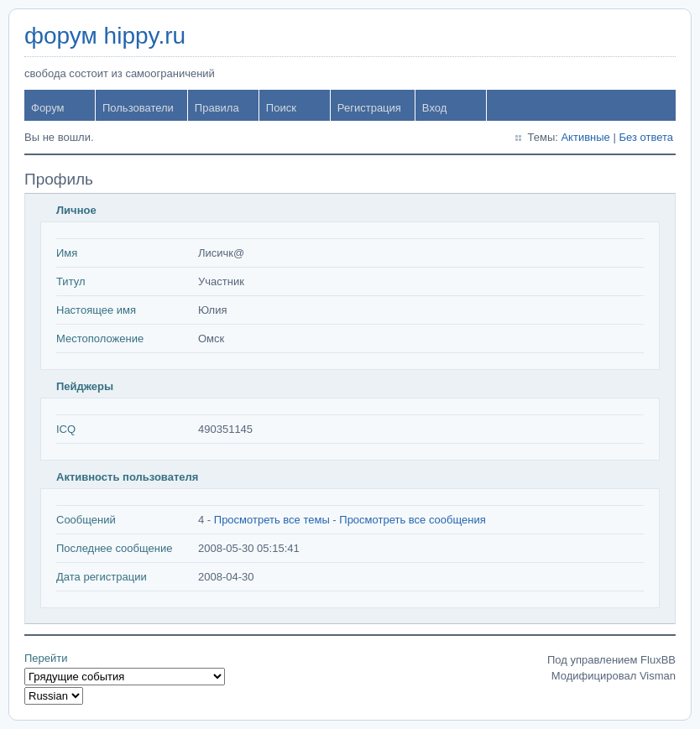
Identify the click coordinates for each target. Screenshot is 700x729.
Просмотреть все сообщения (412, 520)
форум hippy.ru (105, 36)
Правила (217, 108)
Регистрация (369, 108)
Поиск (281, 108)
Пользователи (138, 108)
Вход (434, 108)
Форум (48, 108)
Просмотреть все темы (272, 520)
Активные (585, 137)
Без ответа (646, 137)
